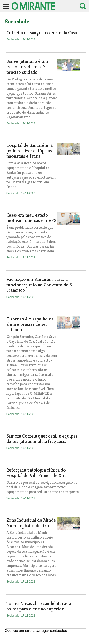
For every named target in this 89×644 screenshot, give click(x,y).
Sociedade (13, 39)
